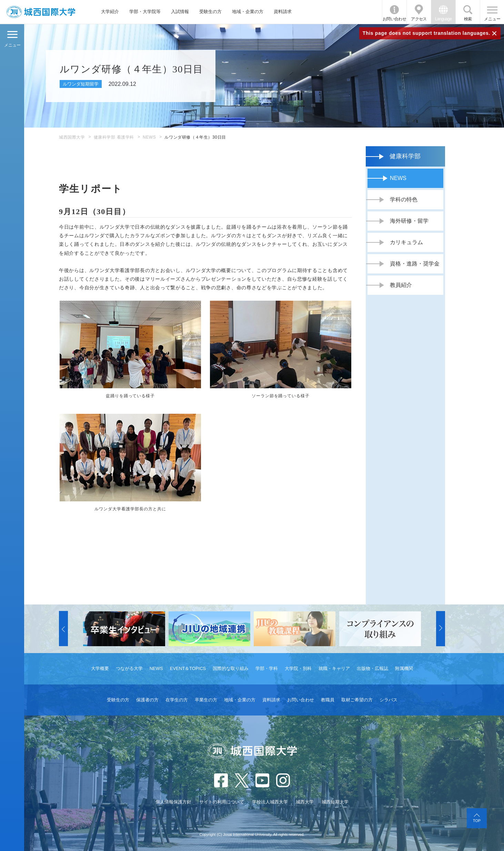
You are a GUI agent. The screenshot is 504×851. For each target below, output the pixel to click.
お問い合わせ (394, 19)
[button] (63, 629)
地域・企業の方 (248, 12)
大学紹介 (110, 12)
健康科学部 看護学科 (114, 137)
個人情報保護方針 (173, 802)
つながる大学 (129, 668)
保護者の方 (147, 700)
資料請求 (283, 12)
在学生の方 (177, 700)
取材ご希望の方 (357, 700)
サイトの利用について (222, 802)
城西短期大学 (335, 802)
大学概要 (100, 668)
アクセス (419, 19)
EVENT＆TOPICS (188, 668)
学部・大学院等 (145, 12)
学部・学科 (267, 668)
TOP (477, 821)
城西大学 (305, 802)
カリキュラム (406, 242)
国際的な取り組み (231, 668)
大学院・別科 (298, 668)
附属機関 (404, 668)
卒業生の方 (206, 700)
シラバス (389, 700)
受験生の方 (210, 12)
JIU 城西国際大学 (41, 12)
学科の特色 (404, 199)
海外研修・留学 (409, 221)
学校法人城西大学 (270, 802)
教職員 (328, 700)
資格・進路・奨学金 (415, 264)
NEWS (149, 137)
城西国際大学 (72, 137)
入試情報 (180, 12)
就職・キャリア (334, 668)
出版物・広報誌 (372, 668)
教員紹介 (401, 285)
